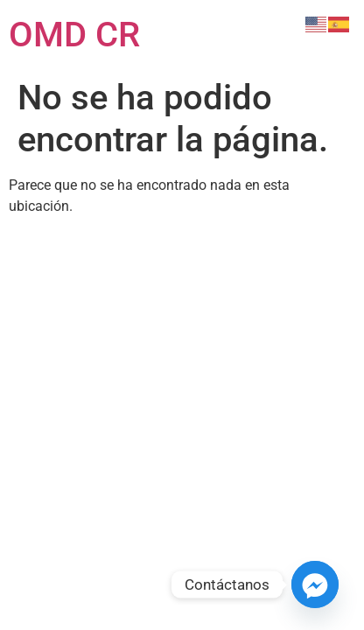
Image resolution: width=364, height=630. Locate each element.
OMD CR (74, 35)
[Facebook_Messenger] (315, 584)
